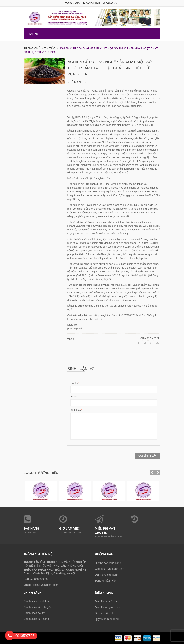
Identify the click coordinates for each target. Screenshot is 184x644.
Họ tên (74, 383)
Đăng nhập (91, 3)
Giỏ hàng (72, 3)
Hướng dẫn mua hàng (108, 563)
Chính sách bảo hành (36, 619)
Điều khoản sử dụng (107, 601)
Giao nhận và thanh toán (109, 569)
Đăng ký (110, 3)
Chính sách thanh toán (37, 601)
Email (73, 397)
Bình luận (76, 410)
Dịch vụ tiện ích (104, 613)
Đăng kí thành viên (106, 581)
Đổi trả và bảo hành (107, 575)
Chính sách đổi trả (34, 613)
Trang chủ (32, 48)
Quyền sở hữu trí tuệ (107, 619)
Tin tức (50, 48)
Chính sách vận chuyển (38, 607)
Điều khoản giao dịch (107, 607)
